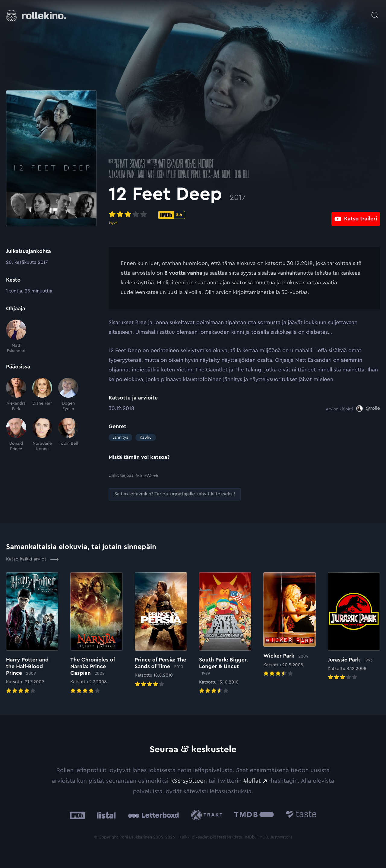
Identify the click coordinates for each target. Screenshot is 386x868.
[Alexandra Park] (16, 395)
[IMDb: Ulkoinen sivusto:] (77, 815)
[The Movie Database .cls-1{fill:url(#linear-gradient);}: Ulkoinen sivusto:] (254, 815)
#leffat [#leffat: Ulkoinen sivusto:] (252, 781)
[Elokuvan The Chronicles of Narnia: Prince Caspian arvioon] (96, 633)
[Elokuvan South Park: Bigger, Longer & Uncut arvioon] (225, 633)
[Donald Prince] (16, 435)
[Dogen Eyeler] (68, 395)
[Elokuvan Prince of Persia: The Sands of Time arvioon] (161, 630)
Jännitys (120, 437)
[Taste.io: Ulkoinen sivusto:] (301, 815)
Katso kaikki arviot (32, 559)
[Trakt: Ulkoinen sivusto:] (208, 815)
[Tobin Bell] (68, 435)
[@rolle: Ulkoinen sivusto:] (368, 409)
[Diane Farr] (42, 395)
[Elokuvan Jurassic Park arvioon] (354, 627)
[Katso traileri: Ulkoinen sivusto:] (356, 215)
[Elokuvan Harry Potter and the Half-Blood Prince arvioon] (32, 633)
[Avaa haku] (375, 12)
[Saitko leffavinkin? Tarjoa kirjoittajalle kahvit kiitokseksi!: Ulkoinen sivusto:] (175, 494)
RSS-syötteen (188, 781)
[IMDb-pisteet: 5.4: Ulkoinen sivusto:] (172, 215)
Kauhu (146, 437)
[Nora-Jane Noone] (42, 435)
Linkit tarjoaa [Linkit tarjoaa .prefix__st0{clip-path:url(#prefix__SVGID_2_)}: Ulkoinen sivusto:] (133, 476)
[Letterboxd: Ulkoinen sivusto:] (153, 815)
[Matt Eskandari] (16, 337)
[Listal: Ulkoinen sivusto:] (105, 815)
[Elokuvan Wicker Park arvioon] (289, 625)
